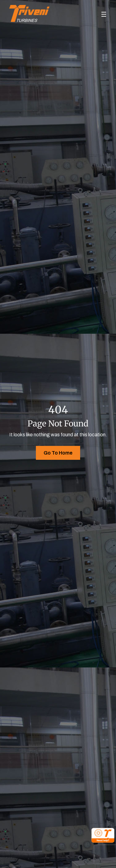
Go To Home (58, 453)
